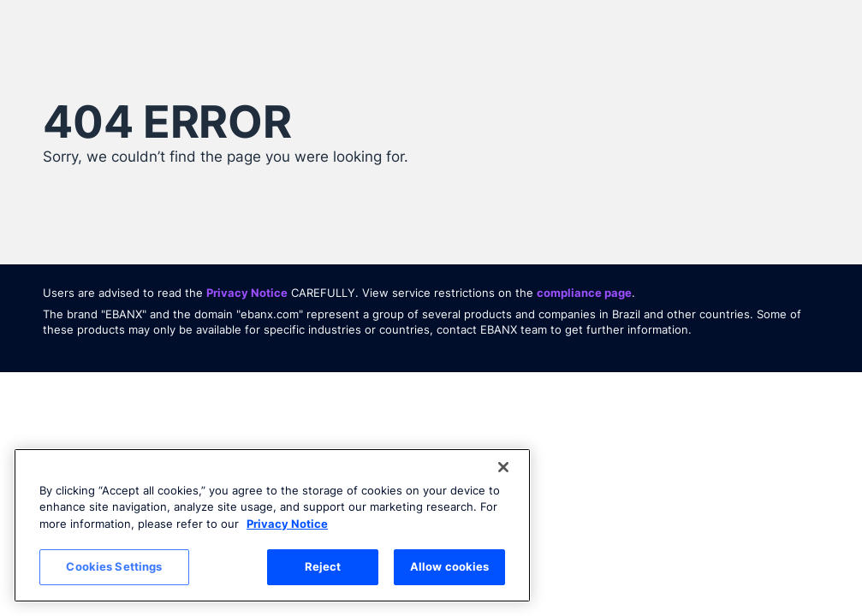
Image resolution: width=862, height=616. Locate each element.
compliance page (584, 293)
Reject (323, 566)
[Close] (503, 467)
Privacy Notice (247, 293)
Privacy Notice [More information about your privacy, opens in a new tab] (287, 524)
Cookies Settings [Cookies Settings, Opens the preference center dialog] (114, 566)
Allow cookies (450, 566)
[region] (272, 525)
